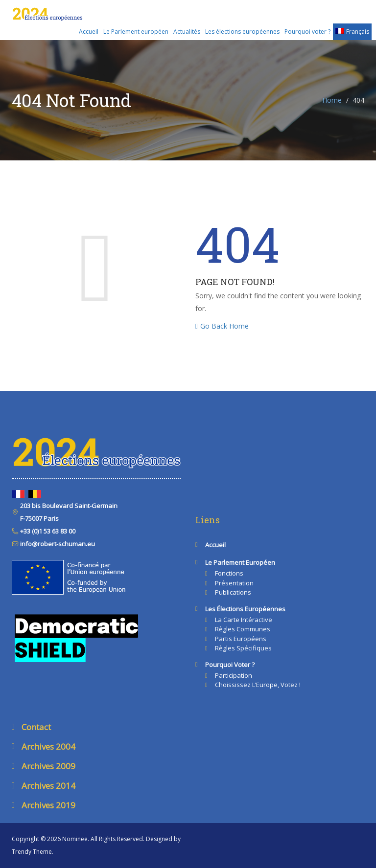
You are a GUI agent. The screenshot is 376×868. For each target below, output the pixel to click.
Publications (233, 592)
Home (332, 100)
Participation (234, 675)
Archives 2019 (48, 805)
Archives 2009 (48, 766)
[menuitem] (352, 32)
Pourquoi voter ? (307, 32)
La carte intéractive (244, 620)
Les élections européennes (242, 32)
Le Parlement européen (136, 32)
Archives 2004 (48, 746)
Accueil (89, 32)
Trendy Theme (32, 852)
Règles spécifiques (243, 648)
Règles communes (243, 629)
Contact (36, 727)
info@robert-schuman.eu (57, 544)
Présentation (234, 583)
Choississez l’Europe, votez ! (258, 685)
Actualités (187, 32)
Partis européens (241, 639)
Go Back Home (222, 326)
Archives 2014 (48, 786)
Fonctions (229, 573)
